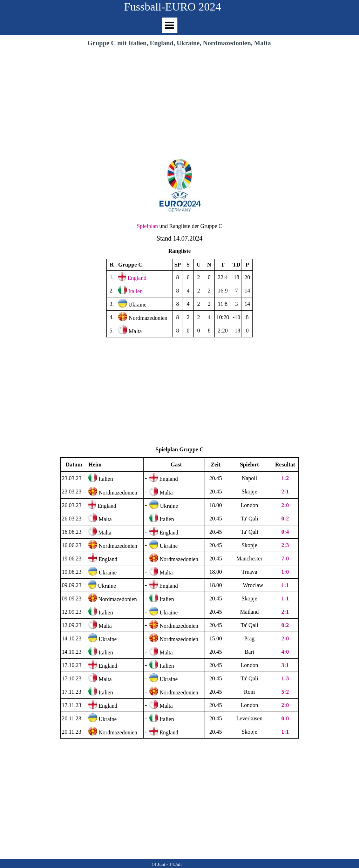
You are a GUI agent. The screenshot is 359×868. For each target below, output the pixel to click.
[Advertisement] (179, 101)
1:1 (285, 598)
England (137, 278)
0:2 (285, 519)
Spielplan (147, 226)
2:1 (285, 492)
